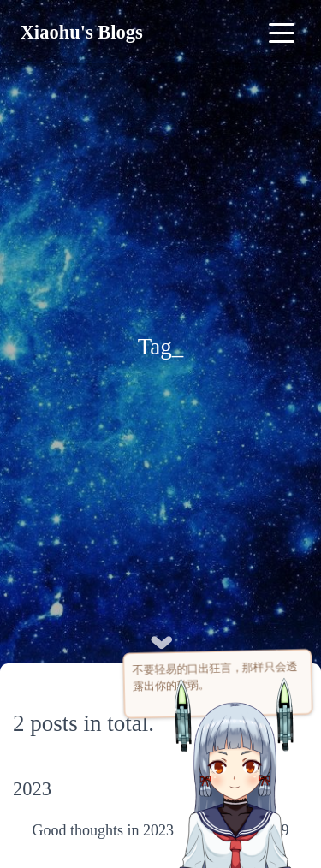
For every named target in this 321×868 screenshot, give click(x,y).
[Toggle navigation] (281, 32)
